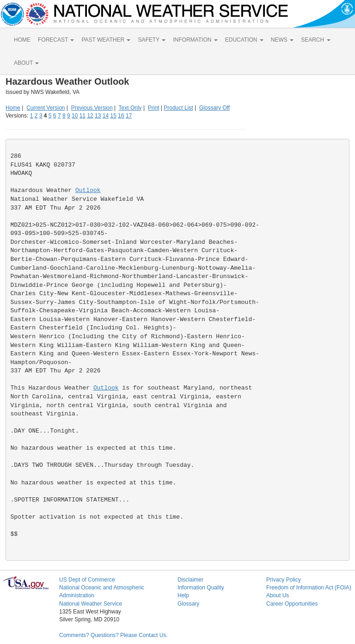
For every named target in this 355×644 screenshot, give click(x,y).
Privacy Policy (284, 580)
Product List (178, 108)
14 (106, 116)
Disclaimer (190, 580)
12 (90, 116)
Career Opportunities (292, 604)
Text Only (130, 108)
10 (75, 116)
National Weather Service (91, 604)
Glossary (188, 604)
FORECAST (56, 40)
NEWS (282, 40)
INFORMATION (195, 40)
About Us (278, 595)
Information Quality (201, 588)
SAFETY (152, 40)
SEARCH (315, 40)
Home (13, 108)
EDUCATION (244, 40)
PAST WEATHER (106, 40)
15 (113, 116)
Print (154, 108)
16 (121, 116)
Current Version (46, 108)
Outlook (88, 190)
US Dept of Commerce (87, 580)
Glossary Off (214, 108)
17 (129, 116)
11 (83, 116)
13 (98, 116)
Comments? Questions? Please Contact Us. (113, 635)
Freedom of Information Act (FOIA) (309, 588)
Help (183, 595)
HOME (22, 40)
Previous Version (92, 108)
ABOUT (26, 63)
